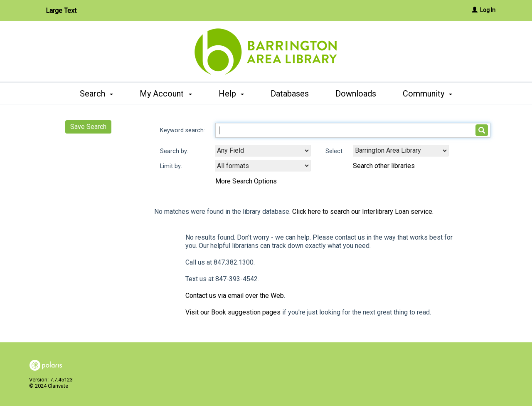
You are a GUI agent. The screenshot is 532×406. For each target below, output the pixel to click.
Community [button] (427, 94)
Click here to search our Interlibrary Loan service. (363, 212)
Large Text (61, 11)
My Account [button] (166, 94)
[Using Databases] (401, 151)
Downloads (356, 94)
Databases (290, 94)
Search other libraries (384, 166)
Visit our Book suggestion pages (233, 312)
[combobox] (263, 151)
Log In (488, 10)
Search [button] (96, 94)
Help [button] (231, 94)
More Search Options (246, 181)
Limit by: (172, 166)
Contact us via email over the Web (235, 296)
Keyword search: (183, 130)
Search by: (175, 151)
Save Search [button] (88, 127)
